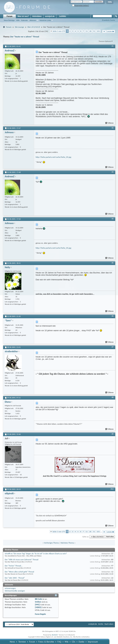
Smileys (38, 602)
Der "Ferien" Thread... (14, 566)
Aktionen (33, 20)
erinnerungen (10, 588)
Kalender (24, 20)
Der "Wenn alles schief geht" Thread (19, 572)
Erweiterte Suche (108, 20)
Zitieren (110, 123)
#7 (113, 347)
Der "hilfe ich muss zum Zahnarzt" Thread (22, 560)
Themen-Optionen (105, 41)
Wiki (67, 642)
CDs (74, 642)
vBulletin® (55, 635)
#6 (113, 316)
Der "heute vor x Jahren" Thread (25, 37)
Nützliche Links (45, 20)
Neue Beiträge (9, 20)
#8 (113, 397)
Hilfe (110, 2)
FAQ (59, 642)
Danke (82, 642)
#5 (113, 263)
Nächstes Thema (67, 543)
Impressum (93, 642)
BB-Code (38, 599)
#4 (113, 219)
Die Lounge (19, 27)
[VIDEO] (38, 607)
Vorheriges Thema (51, 543)
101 (98, 31)
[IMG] (37, 605)
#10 (112, 489)
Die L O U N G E (34, 27)
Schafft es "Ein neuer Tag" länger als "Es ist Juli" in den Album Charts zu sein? (36, 554)
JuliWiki (62, 16)
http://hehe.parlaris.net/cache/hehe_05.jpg (53, 157)
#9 (113, 434)
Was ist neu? (23, 16)
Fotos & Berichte (46, 642)
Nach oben (110, 537)
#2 (113, 128)
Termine (22, 642)
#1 (113, 46)
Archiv (101, 624)
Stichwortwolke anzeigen (15, 591)
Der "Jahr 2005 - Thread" (15, 578)
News (12, 642)
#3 (113, 172)
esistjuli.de (50, 16)
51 (94, 31)
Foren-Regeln (40, 614)
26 (90, 31)
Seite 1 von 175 (59, 31)
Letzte (111, 31)
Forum (9, 16)
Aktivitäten (37, 16)
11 (87, 31)
